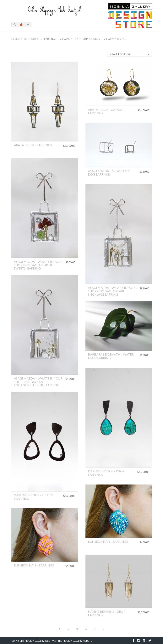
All (124, 39)
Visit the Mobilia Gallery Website (72, 641)
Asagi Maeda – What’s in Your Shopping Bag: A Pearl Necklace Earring (112, 291)
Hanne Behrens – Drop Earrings (107, 613)
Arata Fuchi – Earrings (33, 145)
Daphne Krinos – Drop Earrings (106, 473)
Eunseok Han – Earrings (108, 541)
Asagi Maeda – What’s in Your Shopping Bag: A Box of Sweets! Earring (38, 265)
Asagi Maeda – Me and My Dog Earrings (109, 173)
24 (113, 39)
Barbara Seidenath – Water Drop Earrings (111, 356)
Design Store (20, 39)
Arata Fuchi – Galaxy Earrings (105, 111)
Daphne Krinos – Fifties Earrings (33, 497)
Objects (37, 39)
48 (118, 39)
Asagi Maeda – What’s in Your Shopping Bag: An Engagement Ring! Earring (38, 382)
